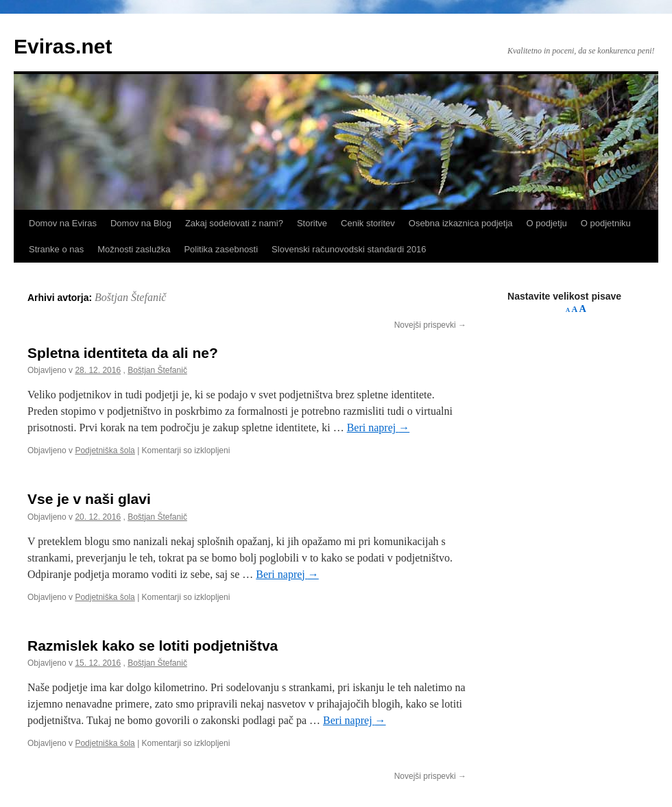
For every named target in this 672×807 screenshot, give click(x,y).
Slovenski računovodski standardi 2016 (349, 249)
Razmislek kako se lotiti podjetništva (153, 646)
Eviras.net (63, 46)
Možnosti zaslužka (134, 249)
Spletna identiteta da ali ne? (123, 353)
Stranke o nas (56, 249)
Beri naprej (379, 427)
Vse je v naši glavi (89, 499)
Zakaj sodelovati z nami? (234, 223)
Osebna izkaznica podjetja (461, 223)
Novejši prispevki (430, 325)
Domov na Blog (141, 223)
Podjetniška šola (105, 450)
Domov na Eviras (63, 223)
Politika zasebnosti (221, 249)
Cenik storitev (368, 223)
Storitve (312, 223)
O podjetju (547, 223)
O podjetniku (606, 223)
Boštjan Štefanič (130, 297)
